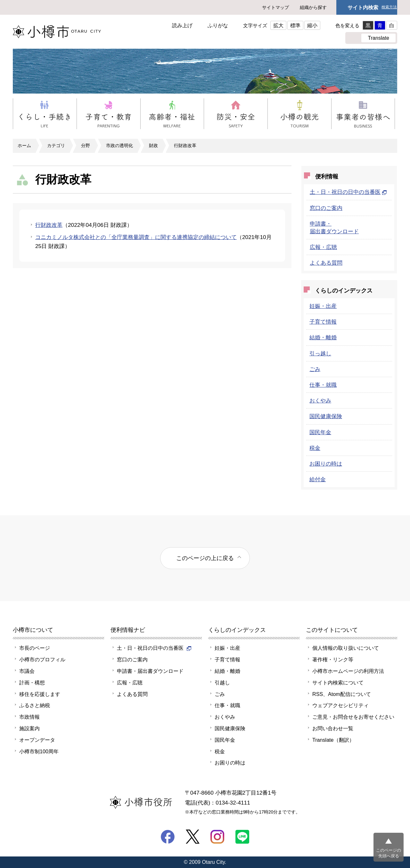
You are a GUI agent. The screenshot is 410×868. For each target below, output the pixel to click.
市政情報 (29, 717)
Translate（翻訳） (333, 740)
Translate (378, 38)
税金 (315, 448)
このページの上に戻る (205, 558)
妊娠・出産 (323, 306)
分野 (86, 145)
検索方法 (389, 7)
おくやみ (320, 401)
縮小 (312, 25)
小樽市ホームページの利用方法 (348, 671)
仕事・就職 (323, 385)
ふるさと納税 (35, 705)
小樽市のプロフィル (42, 659)
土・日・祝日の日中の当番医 (348, 192)
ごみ (315, 369)
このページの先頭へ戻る (389, 853)
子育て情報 (323, 322)
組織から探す (313, 7)
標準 (295, 25)
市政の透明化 (119, 145)
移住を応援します (40, 694)
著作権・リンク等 (333, 659)
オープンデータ (37, 740)
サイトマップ (275, 7)
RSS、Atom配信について (342, 694)
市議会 (27, 671)
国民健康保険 (326, 416)
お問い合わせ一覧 (333, 728)
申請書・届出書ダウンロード (150, 671)
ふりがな (218, 25)
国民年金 (320, 432)
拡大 (278, 25)
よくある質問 (326, 263)
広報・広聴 (323, 247)
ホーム (24, 145)
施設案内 (29, 728)
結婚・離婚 (323, 337)
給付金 (318, 479)
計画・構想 (32, 682)
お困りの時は (326, 464)
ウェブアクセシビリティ (340, 705)
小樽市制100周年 (39, 751)
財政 (153, 145)
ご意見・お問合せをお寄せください (353, 717)
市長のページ (35, 648)
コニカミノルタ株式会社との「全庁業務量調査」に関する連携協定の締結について (136, 237)
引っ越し (320, 353)
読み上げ (182, 25)
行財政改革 (185, 145)
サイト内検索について (338, 682)
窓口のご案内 (326, 208)
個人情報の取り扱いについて (346, 648)
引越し (222, 682)
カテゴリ (56, 145)
